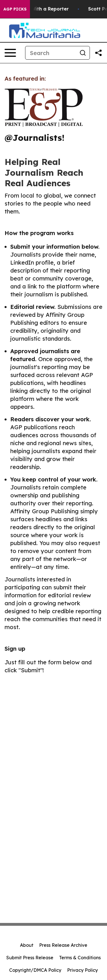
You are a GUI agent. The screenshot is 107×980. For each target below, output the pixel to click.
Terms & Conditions (80, 958)
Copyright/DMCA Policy (35, 970)
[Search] (51, 53)
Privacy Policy (82, 970)
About (27, 945)
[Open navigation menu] (10, 53)
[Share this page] (98, 53)
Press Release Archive (63, 945)
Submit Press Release (30, 958)
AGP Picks (15, 9)
